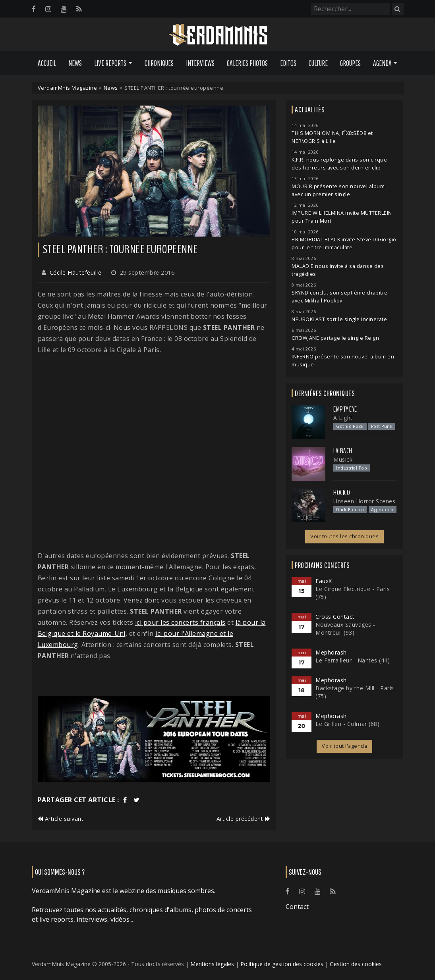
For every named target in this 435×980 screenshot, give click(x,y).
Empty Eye (345, 409)
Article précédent (244, 819)
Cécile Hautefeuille (76, 272)
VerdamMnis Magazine (68, 88)
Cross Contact (335, 617)
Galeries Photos (247, 63)
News (75, 63)
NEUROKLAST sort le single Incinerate (339, 319)
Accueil (47, 63)
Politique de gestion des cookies (282, 964)
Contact (297, 907)
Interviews (200, 63)
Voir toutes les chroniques (344, 536)
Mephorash (331, 652)
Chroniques (159, 63)
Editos (288, 63)
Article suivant (61, 819)
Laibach (343, 451)
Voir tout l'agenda (344, 746)
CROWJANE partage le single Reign (335, 338)
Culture (318, 63)
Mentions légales (212, 964)
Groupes (350, 63)
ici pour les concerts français (180, 622)
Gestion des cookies (356, 964)
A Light (343, 418)
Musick (343, 459)
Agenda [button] (382, 63)
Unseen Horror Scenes (364, 501)
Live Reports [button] (110, 63)
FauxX (324, 581)
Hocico (342, 493)
